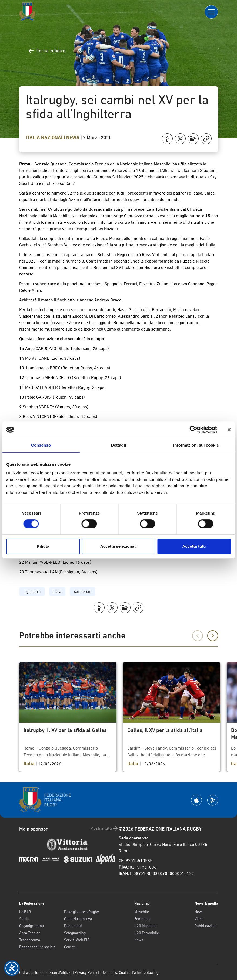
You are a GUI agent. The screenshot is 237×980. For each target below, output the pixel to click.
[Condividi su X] (180, 139)
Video (199, 919)
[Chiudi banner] (229, 430)
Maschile (142, 912)
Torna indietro (47, 51)
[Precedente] (198, 636)
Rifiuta (43, 546)
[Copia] (206, 139)
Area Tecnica (30, 933)
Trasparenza (30, 940)
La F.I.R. (26, 912)
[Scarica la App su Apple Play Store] (196, 800)
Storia (24, 919)
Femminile (143, 919)
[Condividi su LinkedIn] (193, 139)
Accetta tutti (194, 546)
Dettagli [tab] (119, 445)
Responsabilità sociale (37, 947)
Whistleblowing (146, 972)
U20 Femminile (147, 933)
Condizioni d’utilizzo (56, 972)
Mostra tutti (104, 828)
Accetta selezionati (118, 546)
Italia (33, 138)
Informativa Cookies (115, 972)
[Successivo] (213, 636)
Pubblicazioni (206, 926)
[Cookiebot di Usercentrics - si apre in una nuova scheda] (193, 430)
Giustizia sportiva (78, 919)
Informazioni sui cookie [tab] (196, 445)
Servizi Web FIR (77, 940)
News (73, 138)
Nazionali (54, 138)
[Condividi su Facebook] (167, 139)
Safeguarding (75, 933)
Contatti (70, 947)
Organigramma (31, 926)
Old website (29, 972)
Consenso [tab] (41, 445)
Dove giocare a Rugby (81, 912)
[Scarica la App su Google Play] (213, 800)
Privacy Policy (86, 972)
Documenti (73, 926)
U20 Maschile (145, 926)
